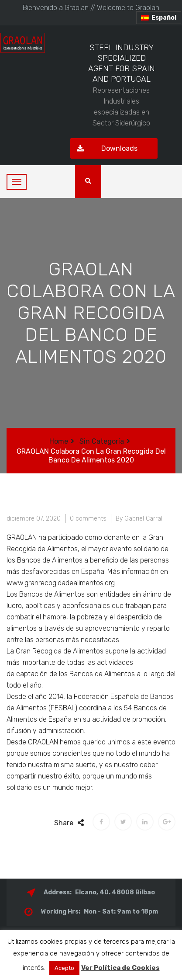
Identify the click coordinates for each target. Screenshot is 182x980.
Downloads (104, 148)
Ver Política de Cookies (120, 968)
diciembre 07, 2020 (34, 519)
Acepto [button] (64, 968)
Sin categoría (102, 441)
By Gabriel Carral (139, 519)
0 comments (88, 519)
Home (59, 441)
